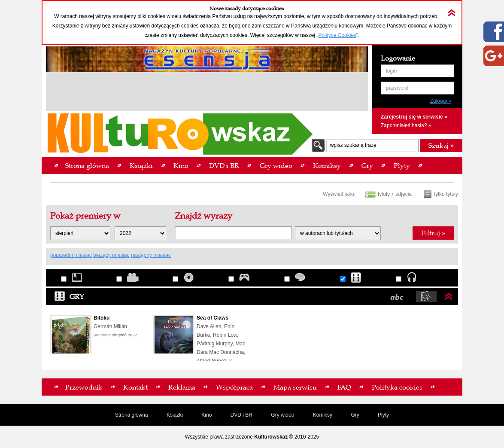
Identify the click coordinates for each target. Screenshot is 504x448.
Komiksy (323, 415)
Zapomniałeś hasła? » (406, 125)
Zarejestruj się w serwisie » (414, 117)
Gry (69, 296)
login (391, 71)
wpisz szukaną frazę (353, 145)
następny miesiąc (151, 255)
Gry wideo (282, 415)
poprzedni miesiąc (71, 255)
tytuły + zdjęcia (395, 194)
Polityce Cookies (337, 35)
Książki (175, 415)
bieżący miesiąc (111, 255)
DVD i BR (241, 415)
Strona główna (132, 415)
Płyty (383, 415)
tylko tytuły (446, 194)
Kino (206, 415)
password (397, 88)
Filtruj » (433, 233)
